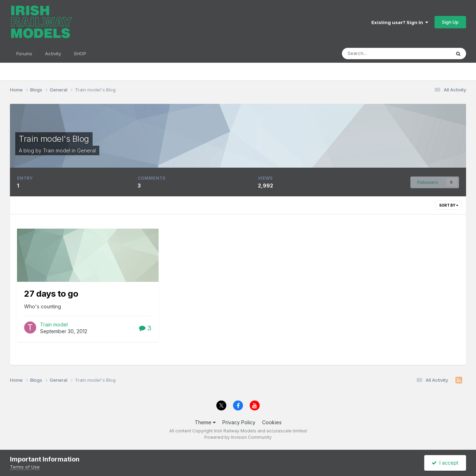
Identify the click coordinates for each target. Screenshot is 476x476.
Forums (24, 54)
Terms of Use (25, 467)
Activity (53, 54)
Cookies (272, 422)
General (86, 150)
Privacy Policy (239, 422)
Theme (205, 422)
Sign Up (450, 22)
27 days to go (51, 294)
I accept (445, 463)
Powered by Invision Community (238, 437)
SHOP (80, 54)
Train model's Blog (54, 139)
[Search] (379, 54)
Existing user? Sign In (400, 22)
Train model (57, 150)
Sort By (449, 205)
